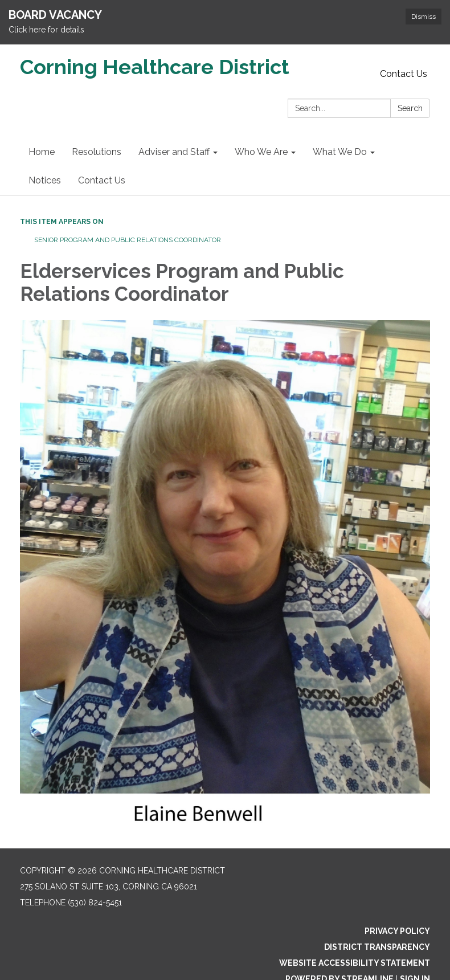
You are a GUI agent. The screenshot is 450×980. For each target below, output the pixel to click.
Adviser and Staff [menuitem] (174, 152)
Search (410, 108)
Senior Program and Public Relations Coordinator (128, 240)
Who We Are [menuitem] (261, 152)
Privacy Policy (397, 931)
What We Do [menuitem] (340, 152)
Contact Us (404, 74)
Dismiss (424, 17)
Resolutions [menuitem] (97, 152)
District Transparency (377, 947)
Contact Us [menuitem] (102, 180)
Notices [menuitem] (45, 180)
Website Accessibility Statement (355, 963)
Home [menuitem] (42, 152)
